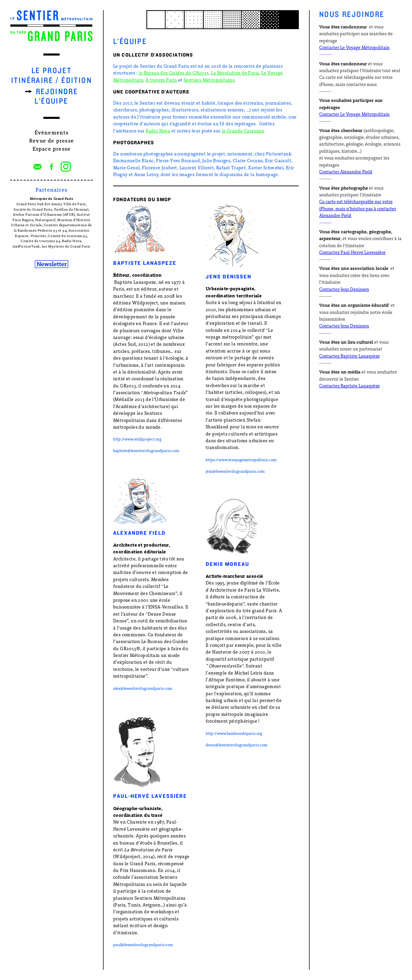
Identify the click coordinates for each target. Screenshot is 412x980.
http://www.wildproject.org (137, 440)
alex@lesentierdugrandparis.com (143, 689)
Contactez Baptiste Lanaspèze (349, 356)
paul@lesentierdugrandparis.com (143, 945)
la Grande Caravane (243, 131)
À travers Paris (161, 80)
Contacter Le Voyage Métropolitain (354, 48)
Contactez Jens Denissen (344, 290)
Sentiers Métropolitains (209, 80)
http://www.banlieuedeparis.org (234, 734)
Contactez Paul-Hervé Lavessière (352, 253)
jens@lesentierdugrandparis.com (235, 472)
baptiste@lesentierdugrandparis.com (146, 451)
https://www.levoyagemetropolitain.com (241, 460)
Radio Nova (158, 131)
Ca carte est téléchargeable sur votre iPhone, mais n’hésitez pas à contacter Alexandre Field (358, 209)
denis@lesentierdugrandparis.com (236, 745)
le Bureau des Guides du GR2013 (173, 73)
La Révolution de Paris (235, 73)
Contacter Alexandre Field (346, 172)
